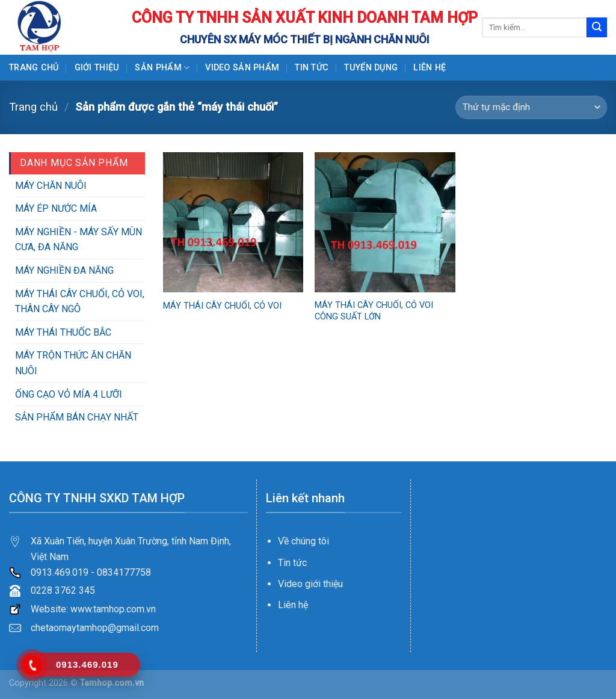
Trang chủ (34, 68)
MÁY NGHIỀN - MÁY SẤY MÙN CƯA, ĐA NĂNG (79, 240)
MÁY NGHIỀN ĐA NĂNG (64, 270)
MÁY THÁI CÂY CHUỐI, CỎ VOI (222, 306)
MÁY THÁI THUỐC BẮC (63, 332)
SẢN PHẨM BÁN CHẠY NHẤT (77, 417)
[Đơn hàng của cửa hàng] (531, 107)
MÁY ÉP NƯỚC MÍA (56, 208)
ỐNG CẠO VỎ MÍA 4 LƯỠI (69, 394)
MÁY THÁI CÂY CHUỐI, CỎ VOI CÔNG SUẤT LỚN (374, 311)
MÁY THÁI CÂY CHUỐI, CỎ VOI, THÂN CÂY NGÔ (80, 302)
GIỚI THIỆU (97, 68)
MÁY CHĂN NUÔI (51, 186)
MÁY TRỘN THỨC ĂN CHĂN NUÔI (73, 363)
